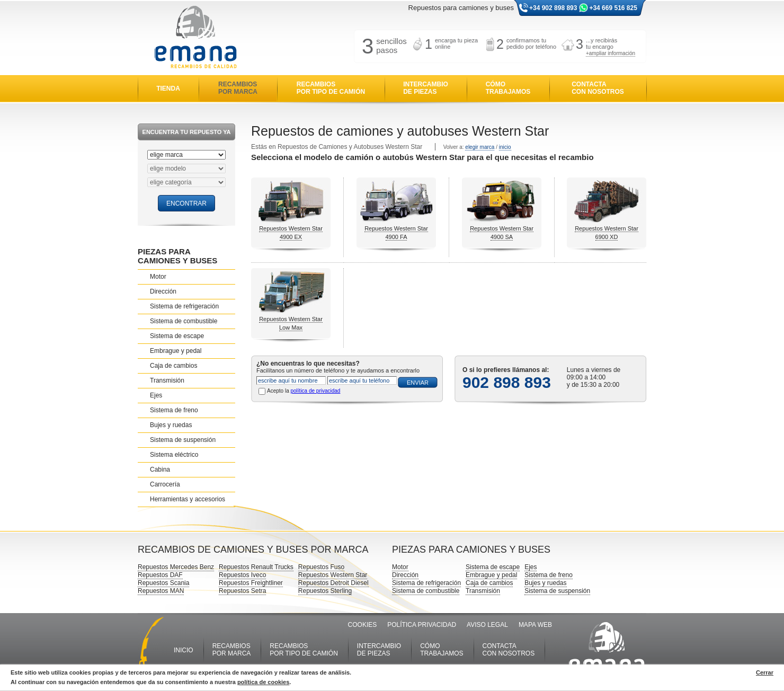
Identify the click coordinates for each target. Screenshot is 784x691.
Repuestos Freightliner (251, 583)
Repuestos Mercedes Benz (176, 567)
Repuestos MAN (161, 591)
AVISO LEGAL (487, 625)
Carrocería (165, 484)
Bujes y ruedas (171, 425)
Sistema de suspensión (183, 440)
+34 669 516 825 (613, 8)
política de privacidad (315, 391)
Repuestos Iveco (242, 575)
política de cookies (263, 682)
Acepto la (304, 391)
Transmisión (167, 380)
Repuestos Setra (242, 591)
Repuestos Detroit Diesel (333, 583)
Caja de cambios (173, 366)
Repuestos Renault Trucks (256, 567)
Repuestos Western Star (333, 575)
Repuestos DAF (160, 575)
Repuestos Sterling (325, 591)
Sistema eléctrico (174, 455)
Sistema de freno (174, 410)
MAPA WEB (535, 625)
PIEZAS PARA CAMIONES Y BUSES (177, 256)
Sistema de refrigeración (184, 306)
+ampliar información (611, 53)
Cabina (160, 469)
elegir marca (480, 147)
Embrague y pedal (176, 351)
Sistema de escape (177, 336)
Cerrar (765, 672)
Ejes (156, 395)
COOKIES (363, 625)
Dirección (163, 291)
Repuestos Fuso (321, 567)
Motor (158, 277)
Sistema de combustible (184, 321)
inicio (505, 147)
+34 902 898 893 (553, 8)
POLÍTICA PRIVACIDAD (422, 625)
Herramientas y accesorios (188, 499)
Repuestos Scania (163, 583)
